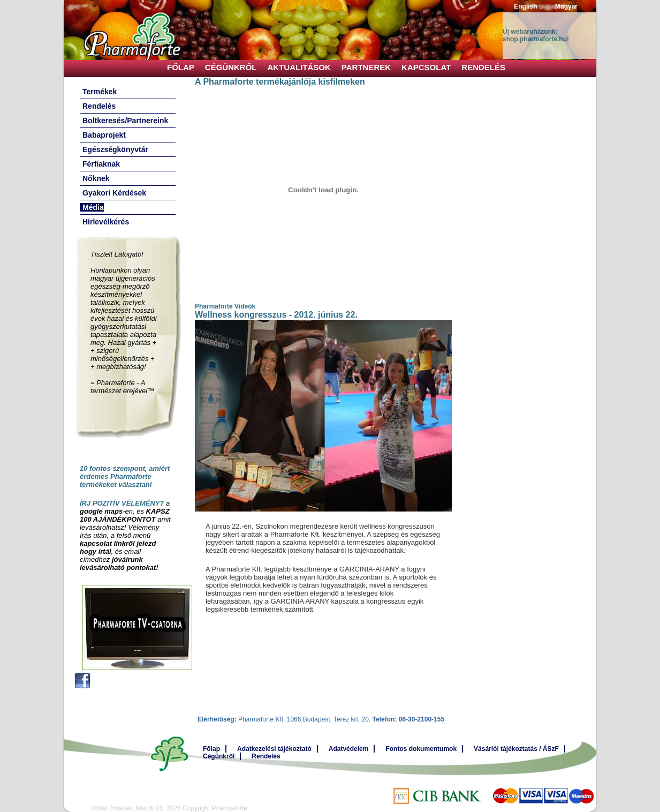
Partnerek (366, 67)
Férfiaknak (101, 164)
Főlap (181, 67)
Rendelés (483, 67)
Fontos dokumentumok (421, 749)
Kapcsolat (426, 67)
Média (93, 207)
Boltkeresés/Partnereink (125, 121)
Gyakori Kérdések (114, 193)
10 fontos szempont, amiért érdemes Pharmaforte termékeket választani (125, 476)
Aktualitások (299, 67)
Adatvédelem (349, 749)
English (525, 6)
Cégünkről (231, 67)
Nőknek (96, 178)
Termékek (100, 92)
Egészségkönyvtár (115, 149)
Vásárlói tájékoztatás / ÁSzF (516, 749)
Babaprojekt (104, 135)
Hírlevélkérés (106, 222)
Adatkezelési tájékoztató (274, 749)
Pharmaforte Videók (225, 306)
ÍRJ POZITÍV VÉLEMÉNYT (122, 503)
